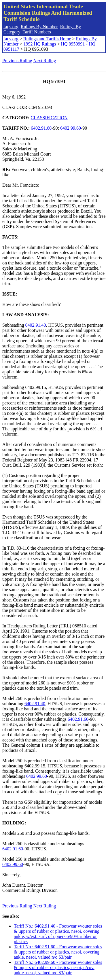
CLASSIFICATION (49, 118)
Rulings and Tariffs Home (47, 39)
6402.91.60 (41, 128)
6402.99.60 (71, 128)
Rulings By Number (39, 27)
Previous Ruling (17, 61)
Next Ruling (45, 61)
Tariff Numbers (37, 32)
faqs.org (11, 27)
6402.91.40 (36, 325)
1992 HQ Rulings (40, 44)
